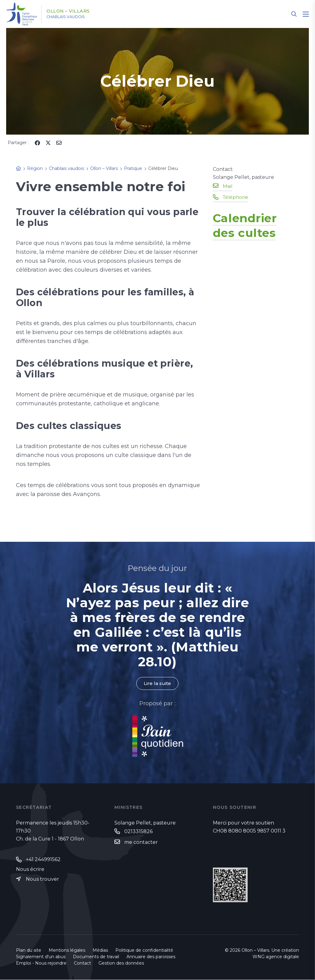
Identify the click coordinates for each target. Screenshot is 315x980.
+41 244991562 (43, 860)
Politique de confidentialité (144, 950)
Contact (82, 963)
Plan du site (29, 950)
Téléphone (236, 197)
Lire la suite (157, 684)
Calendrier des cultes (249, 225)
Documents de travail (96, 957)
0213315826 (138, 832)
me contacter (141, 842)
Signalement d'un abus (41, 957)
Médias (100, 950)
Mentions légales (67, 950)
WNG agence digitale (276, 957)
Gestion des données (121, 963)
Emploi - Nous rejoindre (41, 963)
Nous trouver (42, 880)
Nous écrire (30, 870)
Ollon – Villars (73, 11)
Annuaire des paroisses (151, 957)
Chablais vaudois (72, 17)
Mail (228, 186)
